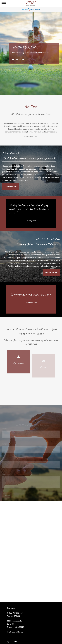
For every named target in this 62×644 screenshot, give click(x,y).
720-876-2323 (18, 613)
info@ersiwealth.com (15, 632)
